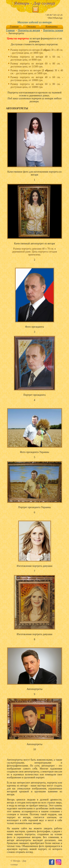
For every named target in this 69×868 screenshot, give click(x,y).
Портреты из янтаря (29, 30)
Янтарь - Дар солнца (34, 3)
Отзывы (31, 27)
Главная (14, 27)
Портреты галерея (53, 30)
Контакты (52, 27)
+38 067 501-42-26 (54, 15)
